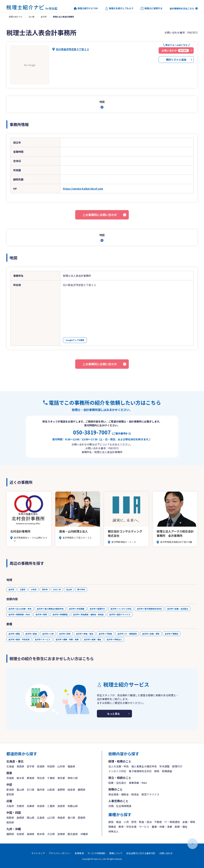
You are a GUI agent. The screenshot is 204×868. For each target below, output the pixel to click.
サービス (144, 827)
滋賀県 (61, 806)
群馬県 (31, 778)
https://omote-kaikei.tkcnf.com (83, 189)
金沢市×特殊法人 (114, 639)
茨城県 (10, 778)
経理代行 (177, 766)
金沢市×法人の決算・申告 (20, 609)
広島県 (41, 818)
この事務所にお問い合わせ (100, 215)
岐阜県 (71, 790)
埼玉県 (41, 778)
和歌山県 (73, 806)
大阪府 (10, 806)
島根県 (20, 818)
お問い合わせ (166, 853)
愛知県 (10, 794)
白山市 (69, 589)
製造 (119, 822)
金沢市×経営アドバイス (120, 614)
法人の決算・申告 (119, 766)
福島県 (71, 766)
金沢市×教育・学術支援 (19, 639)
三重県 (51, 806)
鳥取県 (10, 818)
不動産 (158, 822)
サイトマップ (38, 853)
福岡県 (10, 834)
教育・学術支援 (127, 827)
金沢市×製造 (31, 634)
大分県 (51, 834)
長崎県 (31, 834)
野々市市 (81, 589)
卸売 (134, 822)
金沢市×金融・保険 (151, 634)
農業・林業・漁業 (162, 827)
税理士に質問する (151, 8)
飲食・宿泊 (145, 822)
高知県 (10, 822)
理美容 (112, 827)
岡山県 (31, 818)
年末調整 (164, 766)
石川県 (32, 17)
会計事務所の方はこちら (182, 8)
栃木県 (20, 778)
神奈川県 (73, 778)
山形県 (61, 766)
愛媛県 (82, 818)
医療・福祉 (181, 827)
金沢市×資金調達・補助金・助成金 (88, 614)
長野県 (61, 790)
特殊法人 (113, 831)
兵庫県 (31, 806)
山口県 (51, 818)
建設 (111, 822)
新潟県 (10, 790)
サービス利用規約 (96, 853)
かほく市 (57, 589)
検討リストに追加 (176, 60)
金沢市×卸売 (65, 634)
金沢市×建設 (14, 634)
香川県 (71, 818)
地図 (102, 102)
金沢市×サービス (43, 639)
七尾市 (22, 589)
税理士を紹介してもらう (119, 8)
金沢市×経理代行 (97, 609)
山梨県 (51, 790)
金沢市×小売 (48, 634)
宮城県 (41, 766)
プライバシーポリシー (60, 853)
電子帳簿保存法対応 (140, 771)
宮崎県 (61, 834)
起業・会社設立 (117, 783)
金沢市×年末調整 (77, 609)
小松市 (34, 589)
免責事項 (79, 853)
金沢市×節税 (41, 614)
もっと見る (113, 714)
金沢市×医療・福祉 (93, 639)
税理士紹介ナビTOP (86, 8)
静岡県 (82, 790)
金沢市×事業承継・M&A (19, 614)
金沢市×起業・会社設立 (178, 609)
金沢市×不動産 (105, 634)
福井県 (41, 790)
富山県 (20, 790)
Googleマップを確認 (75, 340)
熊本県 (41, 834)
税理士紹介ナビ (16, 17)
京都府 (20, 806)
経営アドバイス (150, 794)
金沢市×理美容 (171, 634)
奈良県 (41, 806)
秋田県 (51, 766)
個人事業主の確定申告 (144, 766)
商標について (116, 853)
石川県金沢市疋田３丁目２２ (73, 49)
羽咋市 (45, 589)
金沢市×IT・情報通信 (127, 634)
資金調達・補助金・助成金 (124, 794)
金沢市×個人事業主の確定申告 (50, 609)
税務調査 (167, 771)
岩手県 (31, 766)
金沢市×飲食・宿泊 (85, 634)
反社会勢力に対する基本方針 (141, 853)
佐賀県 (20, 834)
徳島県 (61, 818)
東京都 (61, 778)
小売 (126, 822)
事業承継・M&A (138, 783)
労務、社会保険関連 (120, 806)
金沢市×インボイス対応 (121, 609)
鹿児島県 (73, 834)
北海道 (10, 766)
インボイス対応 (117, 771)
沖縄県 (84, 834)
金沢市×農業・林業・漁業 (67, 639)
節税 (157, 771)
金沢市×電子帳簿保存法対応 (149, 609)
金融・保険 (189, 822)
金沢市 (44, 17)
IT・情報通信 (172, 822)
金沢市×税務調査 (60, 614)
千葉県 (51, 778)
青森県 (20, 766)
